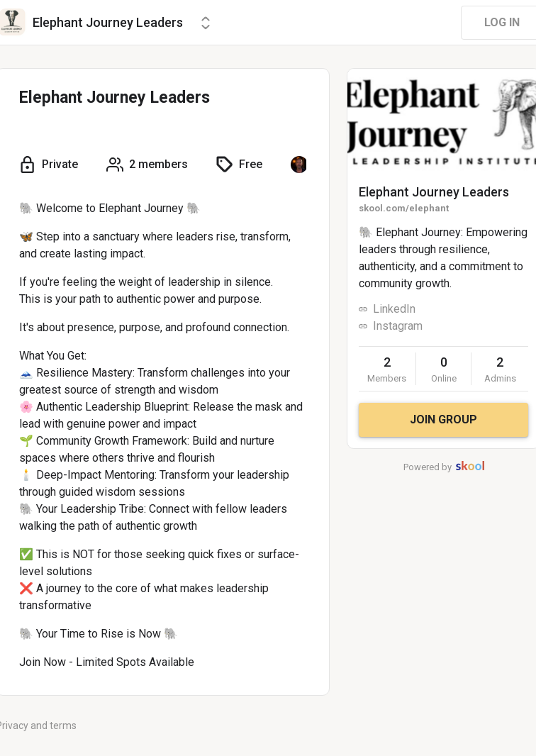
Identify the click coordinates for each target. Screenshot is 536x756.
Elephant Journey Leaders (434, 192)
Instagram (398, 326)
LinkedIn (394, 309)
